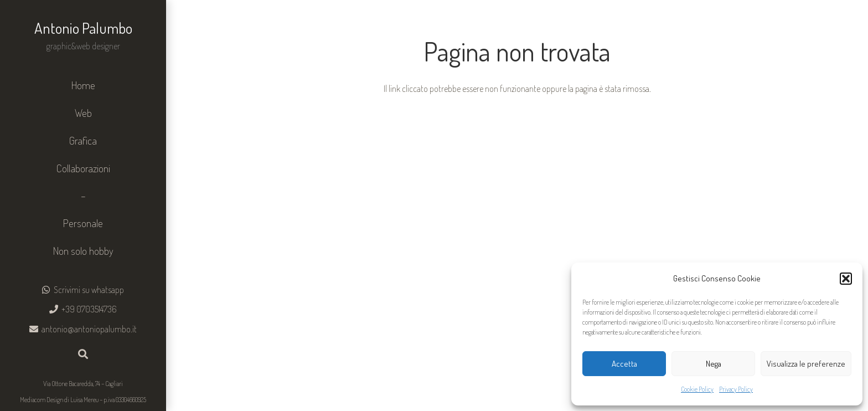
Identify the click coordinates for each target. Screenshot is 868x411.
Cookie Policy (697, 389)
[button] (846, 279)
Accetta (624, 364)
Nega (714, 364)
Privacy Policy (736, 389)
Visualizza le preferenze (806, 364)
